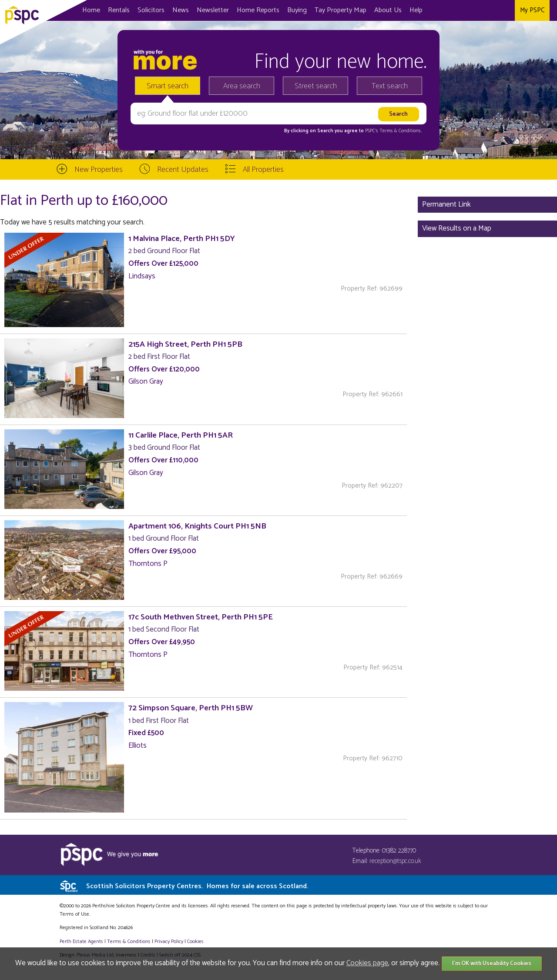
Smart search (168, 86)
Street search (316, 86)
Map (341, 10)
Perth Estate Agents (81, 942)
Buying (297, 10)
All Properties (263, 170)
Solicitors (151, 10)
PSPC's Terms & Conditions (393, 131)
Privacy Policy (169, 942)
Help (416, 10)
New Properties (99, 170)
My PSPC (532, 10)
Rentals (119, 10)
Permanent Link (446, 204)
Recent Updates (183, 170)
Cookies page (367, 963)
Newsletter (213, 10)
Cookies (195, 942)
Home (91, 10)
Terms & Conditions (129, 942)
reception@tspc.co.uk (395, 861)
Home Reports (258, 10)
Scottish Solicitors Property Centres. (197, 886)
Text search (390, 86)
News (181, 10)
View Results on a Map (457, 228)
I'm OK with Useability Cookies (492, 964)
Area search (242, 86)
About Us (388, 10)
